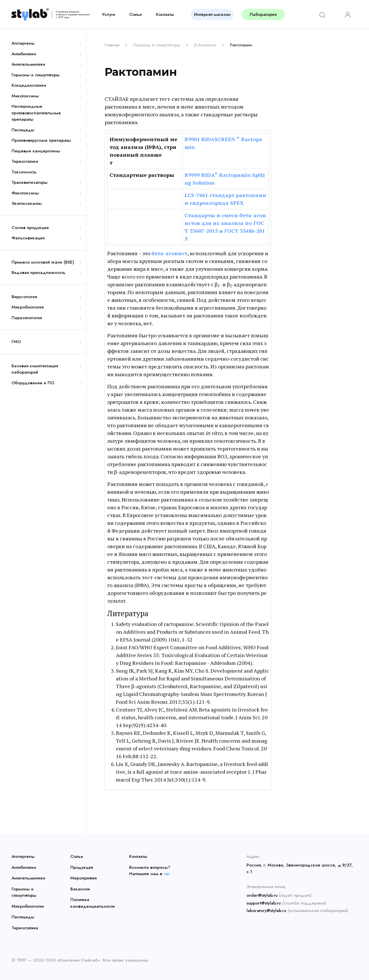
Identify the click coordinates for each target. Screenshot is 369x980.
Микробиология (28, 307)
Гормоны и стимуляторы (36, 75)
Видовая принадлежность (38, 273)
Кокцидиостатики (29, 85)
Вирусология (24, 297)
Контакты (165, 14)
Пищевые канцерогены (36, 151)
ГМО (16, 342)
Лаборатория (263, 14)
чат (166, 874)
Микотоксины (25, 96)
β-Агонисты (205, 45)
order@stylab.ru (262, 895)
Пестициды (23, 130)
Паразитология (27, 318)
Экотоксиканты (27, 203)
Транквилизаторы (30, 182)
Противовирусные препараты (41, 140)
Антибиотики (24, 54)
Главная (112, 45)
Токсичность (24, 172)
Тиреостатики (25, 161)
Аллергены (23, 43)
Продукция (82, 867)
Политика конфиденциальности (90, 903)
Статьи (135, 14)
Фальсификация (28, 238)
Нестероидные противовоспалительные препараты (36, 113)
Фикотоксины (25, 193)
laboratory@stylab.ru (266, 911)
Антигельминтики (28, 64)
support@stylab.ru (264, 903)
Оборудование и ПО (33, 383)
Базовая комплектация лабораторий (35, 369)
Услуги (109, 14)
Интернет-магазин (212, 14)
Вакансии (80, 889)
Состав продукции (30, 228)
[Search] (320, 15)
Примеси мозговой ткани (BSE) (43, 262)
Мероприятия (83, 878)
